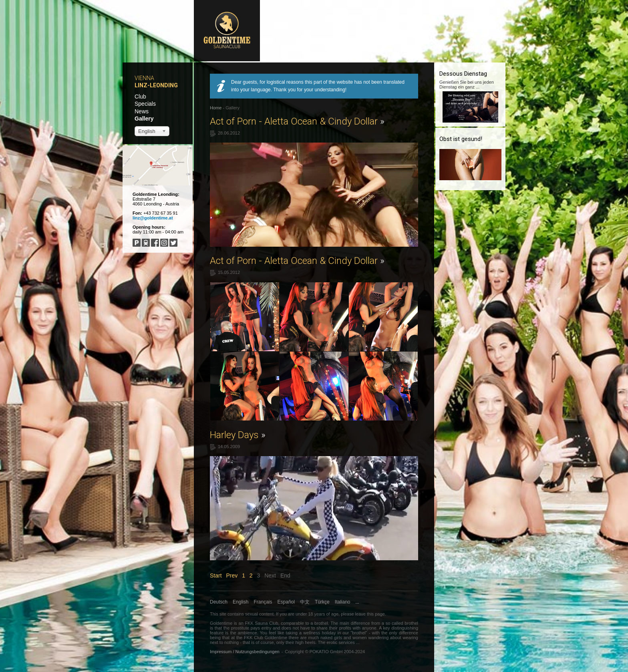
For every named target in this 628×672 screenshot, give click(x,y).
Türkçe (322, 602)
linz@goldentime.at (153, 218)
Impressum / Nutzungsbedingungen (245, 652)
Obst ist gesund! (461, 139)
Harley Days (238, 435)
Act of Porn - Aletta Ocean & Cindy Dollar (297, 121)
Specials (145, 104)
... (357, 602)
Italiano (343, 602)
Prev (232, 575)
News (142, 111)
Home (216, 108)
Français (263, 602)
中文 (305, 602)
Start (216, 575)
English (241, 602)
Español (286, 602)
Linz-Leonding (156, 85)
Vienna (144, 78)
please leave (353, 614)
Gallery (144, 119)
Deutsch (219, 602)
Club (140, 97)
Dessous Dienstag (463, 74)
